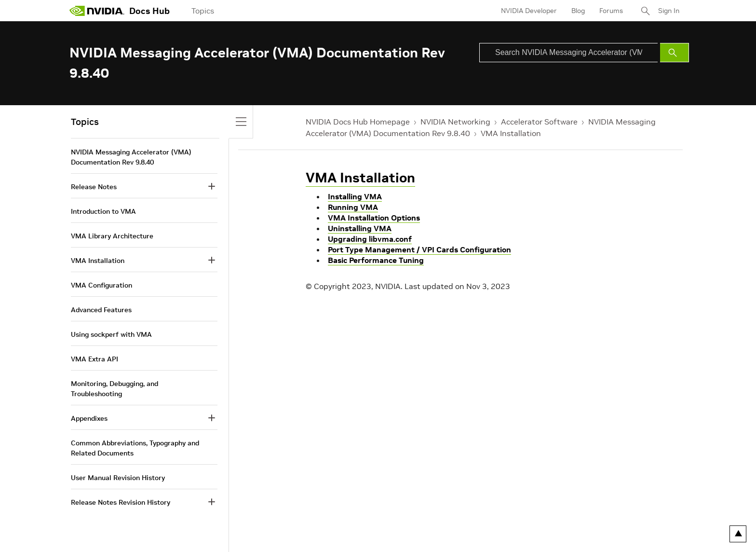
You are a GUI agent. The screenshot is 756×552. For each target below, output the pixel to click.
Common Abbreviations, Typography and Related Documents (135, 448)
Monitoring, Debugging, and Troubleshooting (115, 389)
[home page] (97, 11)
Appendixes (89, 418)
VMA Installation (511, 133)
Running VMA (353, 207)
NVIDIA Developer (529, 11)
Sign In (669, 11)
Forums (611, 11)
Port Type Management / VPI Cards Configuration (419, 249)
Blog (578, 11)
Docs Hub (149, 11)
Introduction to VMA (103, 211)
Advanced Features (101, 310)
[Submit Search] (675, 53)
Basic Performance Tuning (376, 260)
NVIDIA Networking (455, 122)
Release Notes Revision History (121, 502)
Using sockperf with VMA (111, 334)
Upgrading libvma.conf (370, 239)
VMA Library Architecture (112, 236)
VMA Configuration (101, 285)
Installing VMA (355, 196)
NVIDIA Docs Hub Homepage (358, 122)
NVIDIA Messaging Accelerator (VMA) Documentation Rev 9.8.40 (131, 157)
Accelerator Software (539, 122)
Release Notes (94, 187)
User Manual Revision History (118, 478)
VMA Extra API (94, 359)
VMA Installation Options (374, 218)
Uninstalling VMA (360, 228)
